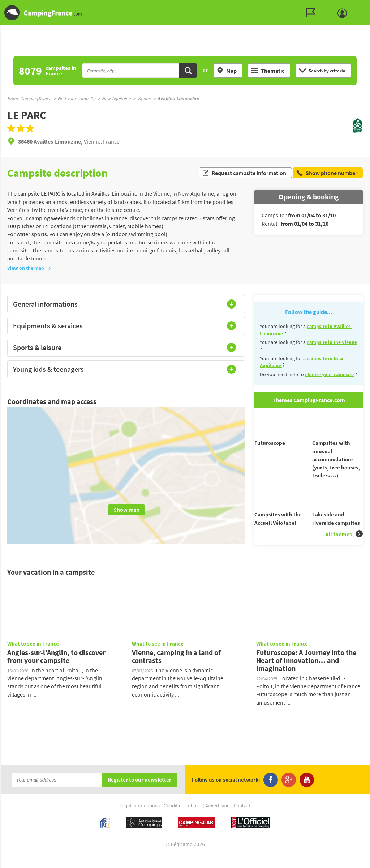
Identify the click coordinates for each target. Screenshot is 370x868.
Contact (242, 819)
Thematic (268, 71)
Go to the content (365, 6)
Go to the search (369, 6)
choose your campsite (329, 374)
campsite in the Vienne (332, 342)
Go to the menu (361, 6)
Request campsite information (244, 173)
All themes (344, 547)
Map (227, 71)
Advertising (218, 819)
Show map (126, 510)
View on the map (29, 268)
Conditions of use (182, 819)
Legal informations (140, 819)
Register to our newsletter (139, 793)
